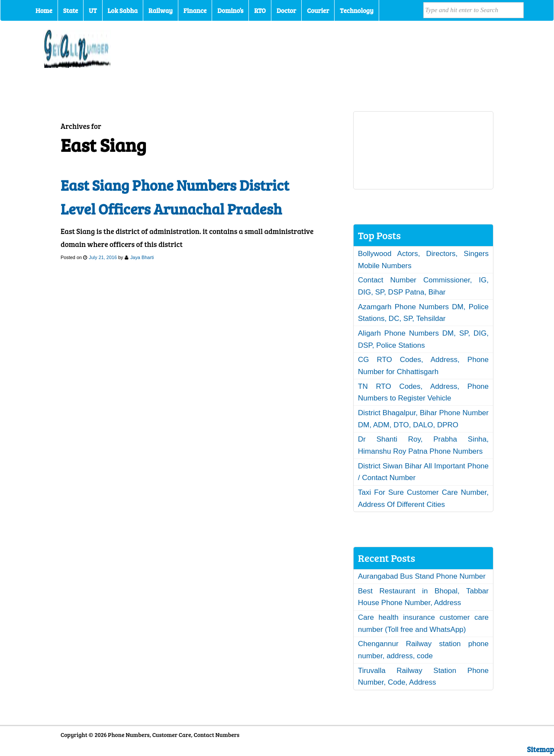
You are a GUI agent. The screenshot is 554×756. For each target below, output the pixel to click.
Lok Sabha (123, 10)
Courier (318, 10)
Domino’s (230, 10)
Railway (161, 10)
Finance (195, 10)
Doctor (286, 10)
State (71, 10)
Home (44, 10)
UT (93, 10)
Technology (357, 10)
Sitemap (541, 749)
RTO (260, 10)
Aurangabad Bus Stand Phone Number (422, 576)
